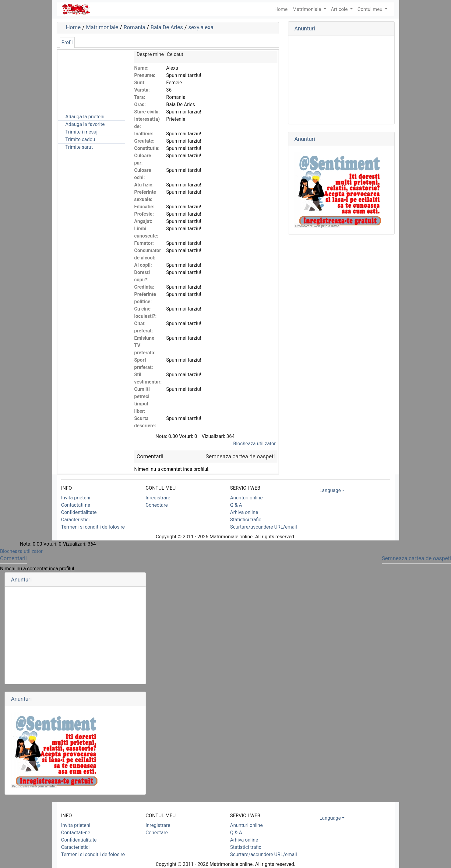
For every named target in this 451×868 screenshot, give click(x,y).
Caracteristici (76, 520)
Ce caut (175, 54)
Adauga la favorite (85, 124)
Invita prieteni (76, 498)
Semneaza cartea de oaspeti (240, 456)
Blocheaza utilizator (255, 444)
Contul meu (371, 9)
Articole (340, 9)
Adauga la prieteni (85, 117)
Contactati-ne (76, 505)
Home (73, 27)
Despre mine (150, 54)
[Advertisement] (89, 81)
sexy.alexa (201, 27)
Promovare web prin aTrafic (317, 226)
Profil (67, 42)
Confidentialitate (79, 512)
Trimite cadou (80, 139)
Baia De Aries (167, 27)
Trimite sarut (79, 147)
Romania (134, 27)
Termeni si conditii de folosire (93, 527)
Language (330, 490)
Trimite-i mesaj (82, 132)
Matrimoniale (307, 9)
